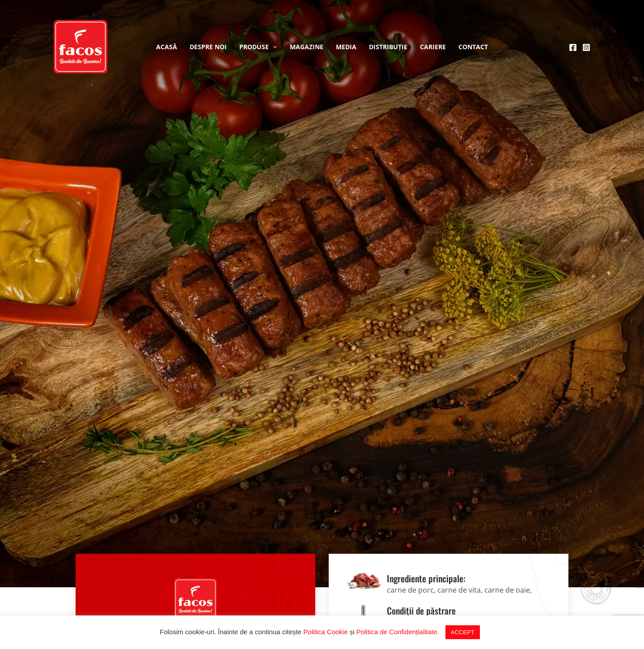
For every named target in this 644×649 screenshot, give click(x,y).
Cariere (433, 47)
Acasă (167, 47)
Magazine (307, 47)
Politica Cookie (325, 632)
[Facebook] (573, 47)
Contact (473, 47)
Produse (258, 47)
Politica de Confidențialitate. (398, 632)
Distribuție (388, 47)
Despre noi (208, 47)
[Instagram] (586, 47)
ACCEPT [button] (463, 632)
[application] (273, 47)
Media (346, 47)
